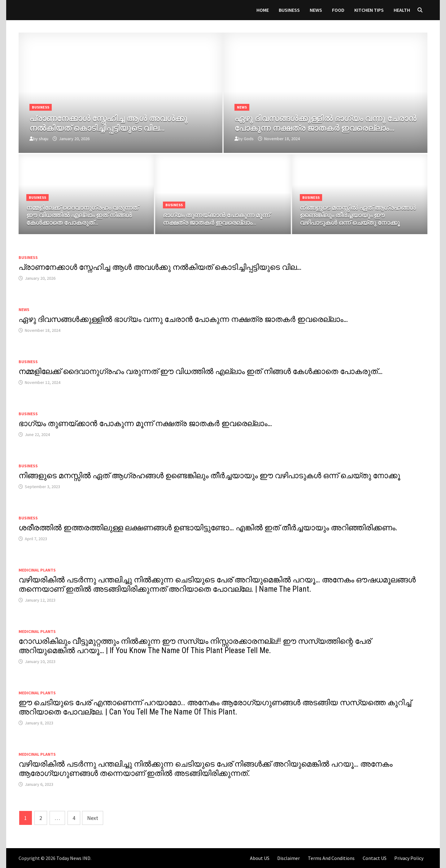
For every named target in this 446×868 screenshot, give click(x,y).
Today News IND (73, 858)
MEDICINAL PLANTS (37, 570)
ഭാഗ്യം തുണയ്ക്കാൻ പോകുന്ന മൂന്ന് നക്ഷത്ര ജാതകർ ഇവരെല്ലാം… (145, 423)
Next (93, 818)
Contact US (375, 858)
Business (289, 10)
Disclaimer (289, 858)
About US (260, 858)
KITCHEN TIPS (369, 10)
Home (263, 10)
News (316, 10)
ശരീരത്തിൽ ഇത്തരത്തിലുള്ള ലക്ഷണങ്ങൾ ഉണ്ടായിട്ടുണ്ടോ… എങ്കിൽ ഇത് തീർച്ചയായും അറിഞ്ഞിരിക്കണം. (208, 528)
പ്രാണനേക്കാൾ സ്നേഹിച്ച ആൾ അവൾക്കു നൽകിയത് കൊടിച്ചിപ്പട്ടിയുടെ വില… (160, 267)
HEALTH (402, 10)
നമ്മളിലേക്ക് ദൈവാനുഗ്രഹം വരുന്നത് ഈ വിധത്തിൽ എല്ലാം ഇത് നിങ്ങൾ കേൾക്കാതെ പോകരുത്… (201, 371)
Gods (249, 139)
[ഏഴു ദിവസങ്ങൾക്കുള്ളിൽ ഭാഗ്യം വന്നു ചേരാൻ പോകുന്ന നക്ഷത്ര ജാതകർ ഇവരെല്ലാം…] (326, 122)
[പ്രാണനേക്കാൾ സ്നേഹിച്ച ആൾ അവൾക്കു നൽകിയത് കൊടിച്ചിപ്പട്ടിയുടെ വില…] (120, 122)
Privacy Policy (409, 858)
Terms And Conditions (331, 858)
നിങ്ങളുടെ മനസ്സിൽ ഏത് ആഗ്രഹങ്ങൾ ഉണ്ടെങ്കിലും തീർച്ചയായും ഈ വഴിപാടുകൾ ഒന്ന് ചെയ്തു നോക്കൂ (209, 476)
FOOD (338, 10)
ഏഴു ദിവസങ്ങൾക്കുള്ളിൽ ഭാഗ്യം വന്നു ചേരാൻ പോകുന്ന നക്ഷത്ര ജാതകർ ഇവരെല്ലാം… (183, 319)
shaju (44, 139)
